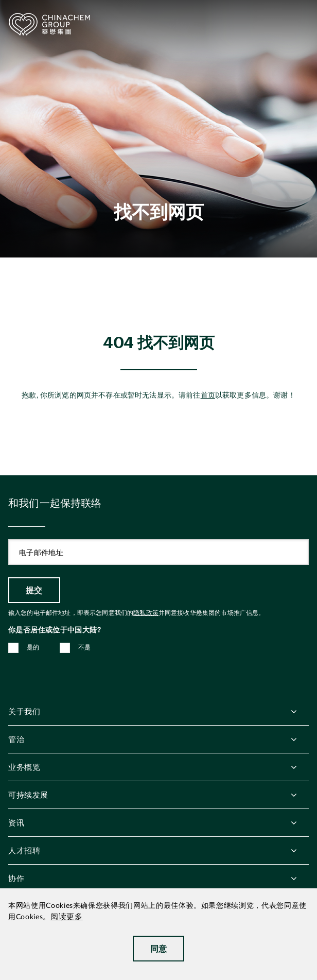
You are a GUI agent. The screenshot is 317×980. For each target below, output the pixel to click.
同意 (159, 948)
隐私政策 (146, 613)
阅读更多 (67, 917)
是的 (33, 647)
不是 (85, 647)
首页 (208, 396)
